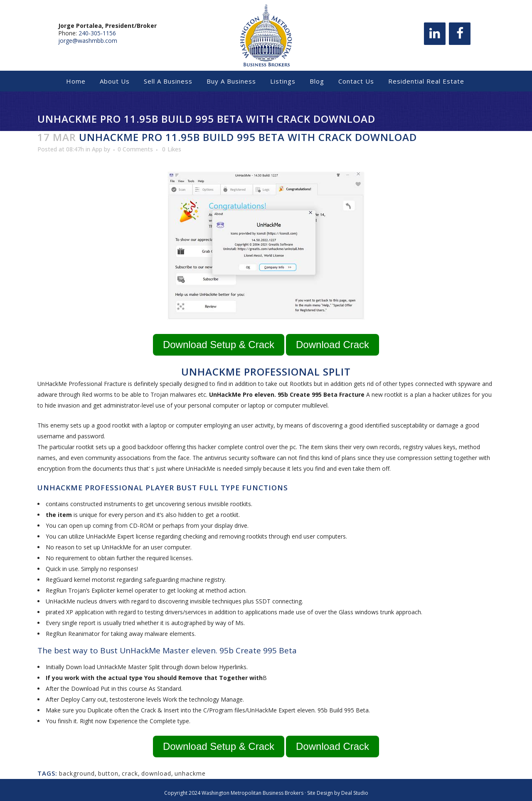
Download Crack (332, 345)
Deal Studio (355, 793)
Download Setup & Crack (219, 345)
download (156, 773)
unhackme (190, 773)
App (97, 149)
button (108, 773)
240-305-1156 (97, 33)
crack (130, 773)
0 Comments (135, 149)
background (77, 773)
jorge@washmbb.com (88, 41)
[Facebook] (460, 34)
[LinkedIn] (435, 34)
